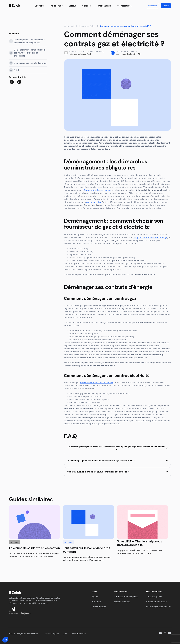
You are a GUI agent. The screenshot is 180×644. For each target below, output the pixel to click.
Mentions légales (52, 634)
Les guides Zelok (87, 26)
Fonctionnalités (104, 6)
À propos (86, 6)
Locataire (39, 6)
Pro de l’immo (56, 6)
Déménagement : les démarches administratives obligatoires (29, 41)
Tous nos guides (154, 597)
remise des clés (93, 202)
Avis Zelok (96, 602)
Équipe (95, 597)
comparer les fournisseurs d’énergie (150, 237)
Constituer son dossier (157, 602)
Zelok (94, 592)
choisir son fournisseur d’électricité (97, 382)
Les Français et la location (159, 607)
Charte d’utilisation (78, 634)
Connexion (153, 6)
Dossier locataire (122, 602)
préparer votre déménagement (96, 190)
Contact (166, 6)
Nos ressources (124, 6)
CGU (65, 634)
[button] (5, 640)
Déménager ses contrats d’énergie (30, 63)
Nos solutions (121, 592)
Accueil (69, 26)
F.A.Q (16, 70)
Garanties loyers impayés (126, 597)
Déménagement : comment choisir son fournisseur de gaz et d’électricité (30, 53)
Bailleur (72, 6)
